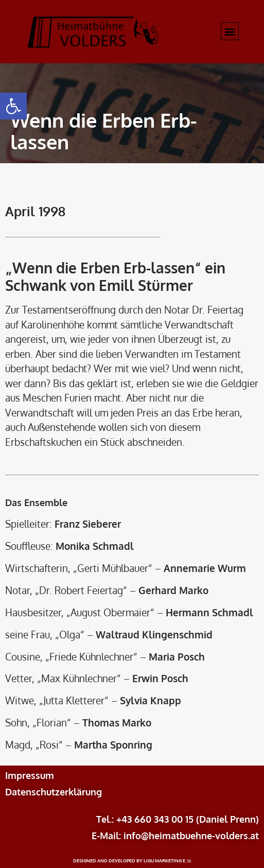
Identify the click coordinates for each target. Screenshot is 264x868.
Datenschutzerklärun (51, 792)
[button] (13, 106)
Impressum (30, 775)
